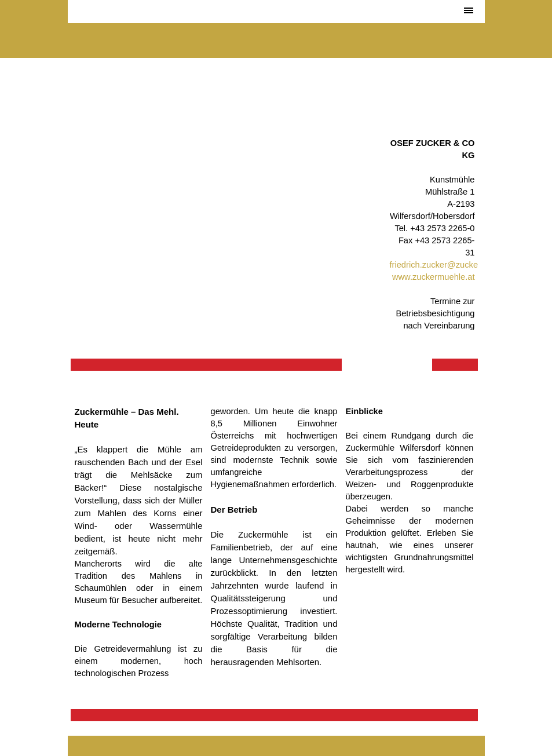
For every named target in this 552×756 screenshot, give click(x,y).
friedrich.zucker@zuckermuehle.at (454, 265)
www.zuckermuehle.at (434, 277)
